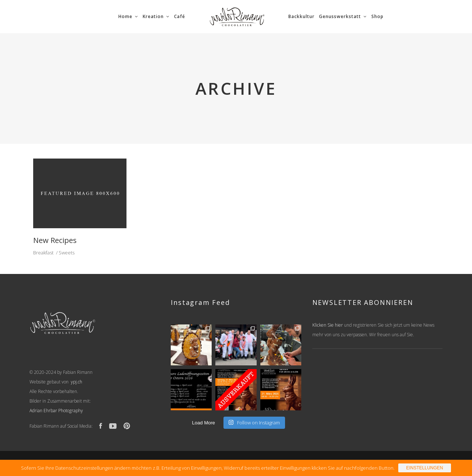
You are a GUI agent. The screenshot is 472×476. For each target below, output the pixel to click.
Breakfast (43, 253)
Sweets (67, 253)
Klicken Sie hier (328, 325)
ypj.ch (76, 382)
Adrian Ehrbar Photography (56, 411)
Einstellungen (424, 468)
